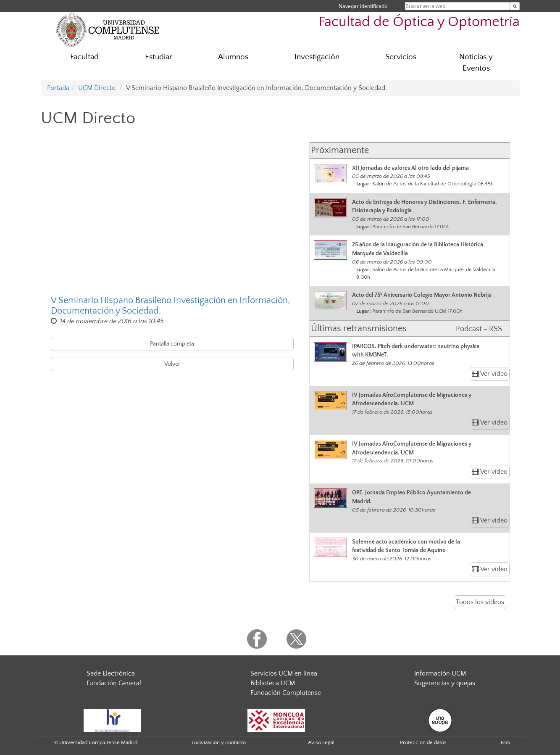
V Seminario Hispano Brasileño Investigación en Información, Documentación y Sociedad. (170, 306)
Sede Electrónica (111, 673)
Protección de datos (423, 742)
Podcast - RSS (479, 329)
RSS (505, 742)
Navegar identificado (363, 6)
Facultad (84, 57)
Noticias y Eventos (476, 63)
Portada (58, 88)
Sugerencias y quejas (445, 683)
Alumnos (233, 57)
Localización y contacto (219, 742)
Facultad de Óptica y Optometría (419, 22)
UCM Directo (97, 88)
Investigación (317, 57)
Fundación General (114, 683)
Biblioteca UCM (273, 683)
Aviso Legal (321, 742)
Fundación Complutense (286, 693)
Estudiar (159, 57)
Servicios (401, 57)
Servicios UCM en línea (284, 673)
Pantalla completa (172, 344)
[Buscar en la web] (515, 6)
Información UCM (440, 673)
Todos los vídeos (480, 602)
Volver (172, 364)
